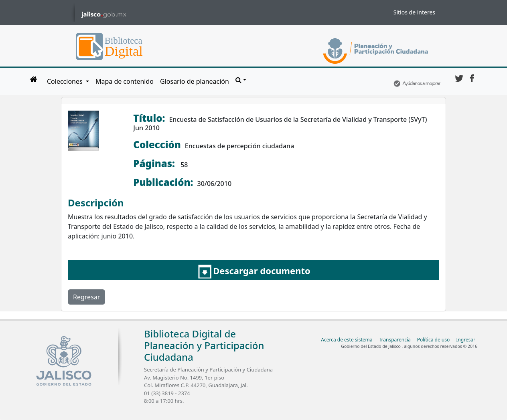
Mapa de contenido (125, 81)
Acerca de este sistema (347, 340)
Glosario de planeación (195, 81)
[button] (241, 80)
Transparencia (394, 340)
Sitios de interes (414, 12)
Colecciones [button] (66, 81)
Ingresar (466, 340)
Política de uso (433, 340)
